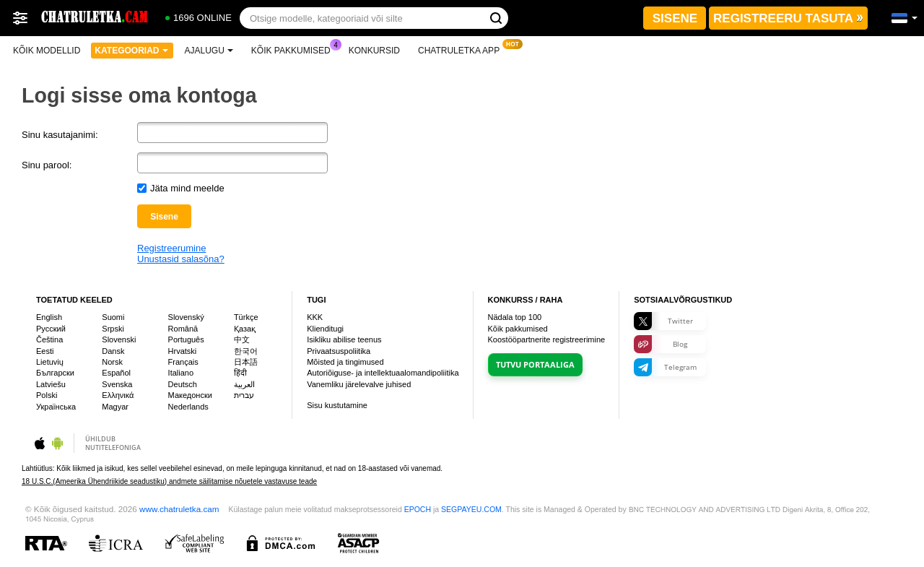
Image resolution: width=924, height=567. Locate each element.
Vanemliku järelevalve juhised (359, 384)
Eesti (45, 351)
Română (183, 329)
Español (116, 373)
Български (55, 373)
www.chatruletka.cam (179, 509)
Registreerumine (171, 248)
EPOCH (418, 509)
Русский (51, 329)
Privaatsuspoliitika (339, 351)
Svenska (117, 384)
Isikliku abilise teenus (344, 339)
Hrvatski (183, 351)
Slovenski (119, 339)
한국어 (246, 351)
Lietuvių (50, 362)
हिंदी (240, 373)
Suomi (113, 317)
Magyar (115, 407)
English (49, 317)
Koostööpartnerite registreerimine (547, 339)
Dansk (113, 351)
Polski (47, 395)
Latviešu (51, 384)
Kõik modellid (47, 51)
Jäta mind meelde (187, 188)
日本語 (246, 362)
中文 (242, 339)
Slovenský (186, 317)
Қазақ (245, 329)
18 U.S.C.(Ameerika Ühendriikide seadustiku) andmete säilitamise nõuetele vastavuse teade (169, 481)
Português (186, 339)
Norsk (112, 362)
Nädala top (515, 317)
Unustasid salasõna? (181, 259)
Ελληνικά (118, 395)
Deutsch (183, 384)
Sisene (164, 217)
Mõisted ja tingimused (345, 362)
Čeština (49, 339)
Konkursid (374, 51)
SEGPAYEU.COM (471, 509)
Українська (56, 407)
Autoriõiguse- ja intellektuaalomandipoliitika (383, 373)
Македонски (190, 395)
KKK (315, 317)
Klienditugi (325, 329)
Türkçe (246, 317)
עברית (244, 395)
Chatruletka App (462, 49)
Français (183, 362)
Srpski (113, 329)
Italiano (181, 373)
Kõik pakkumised (295, 49)
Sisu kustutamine (337, 405)
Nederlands (188, 407)
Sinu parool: (47, 165)
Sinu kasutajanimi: (60, 135)
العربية (244, 384)
